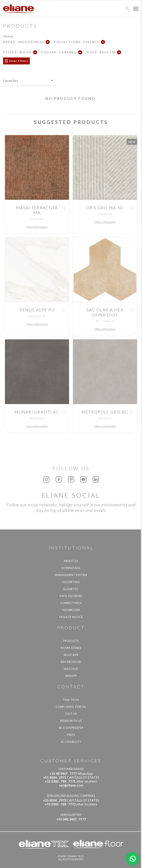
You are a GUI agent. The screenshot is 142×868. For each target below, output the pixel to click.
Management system (71, 575)
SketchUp (71, 669)
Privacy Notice (71, 617)
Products (71, 641)
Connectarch (71, 603)
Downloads (71, 568)
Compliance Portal (71, 707)
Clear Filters (19, 61)
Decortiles (71, 582)
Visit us (71, 714)
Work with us (71, 721)
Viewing (8, 36)
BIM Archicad (71, 662)
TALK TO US (71, 700)
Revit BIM (71, 655)
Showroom (71, 610)
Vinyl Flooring (71, 596)
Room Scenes (71, 648)
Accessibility (71, 742)
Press (71, 735)
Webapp (71, 676)
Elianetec (71, 589)
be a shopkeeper (71, 728)
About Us (71, 561)
